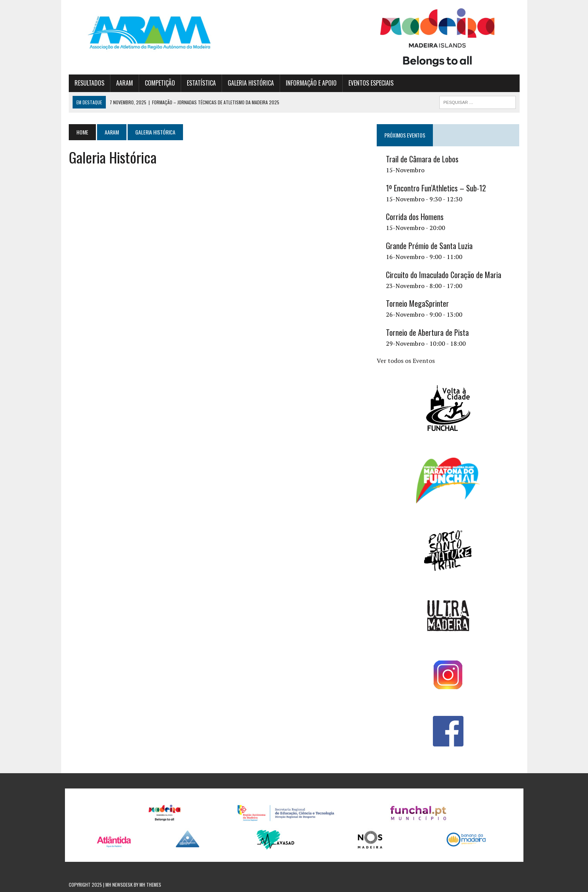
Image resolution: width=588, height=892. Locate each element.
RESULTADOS (89, 83)
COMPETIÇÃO (160, 83)
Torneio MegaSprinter (417, 303)
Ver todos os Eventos (406, 361)
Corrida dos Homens (415, 217)
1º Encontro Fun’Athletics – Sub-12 (436, 188)
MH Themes (150, 885)
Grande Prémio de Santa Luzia (429, 246)
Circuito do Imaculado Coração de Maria (444, 275)
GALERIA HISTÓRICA (251, 83)
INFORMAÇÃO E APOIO (311, 83)
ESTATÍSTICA (201, 83)
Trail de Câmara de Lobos (422, 159)
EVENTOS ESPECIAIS (371, 83)
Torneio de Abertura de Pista (427, 332)
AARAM (125, 83)
